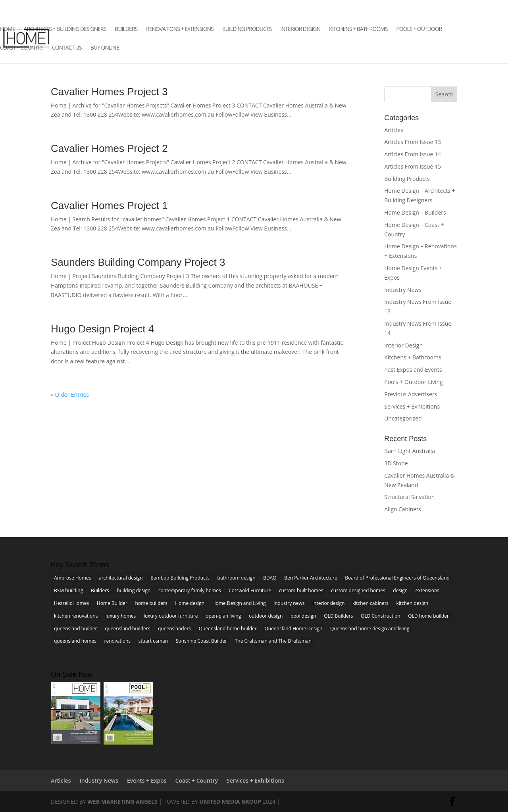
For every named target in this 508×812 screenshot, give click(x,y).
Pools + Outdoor (419, 29)
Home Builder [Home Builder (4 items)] (112, 603)
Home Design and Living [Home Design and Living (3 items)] (239, 603)
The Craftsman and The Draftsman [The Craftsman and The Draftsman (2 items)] (273, 641)
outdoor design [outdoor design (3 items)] (266, 616)
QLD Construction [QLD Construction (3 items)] (380, 616)
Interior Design (300, 29)
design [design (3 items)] (400, 590)
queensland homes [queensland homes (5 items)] (75, 641)
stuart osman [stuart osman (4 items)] (153, 641)
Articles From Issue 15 (413, 166)
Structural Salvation (409, 497)
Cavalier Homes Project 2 (109, 148)
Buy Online (105, 48)
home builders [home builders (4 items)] (151, 603)
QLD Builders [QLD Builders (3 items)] (338, 616)
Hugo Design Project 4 (102, 329)
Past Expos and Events (413, 370)
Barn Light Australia (410, 451)
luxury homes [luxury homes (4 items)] (121, 616)
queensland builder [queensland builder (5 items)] (76, 629)
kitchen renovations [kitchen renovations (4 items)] (76, 616)
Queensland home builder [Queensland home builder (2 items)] (228, 629)
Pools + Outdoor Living (414, 382)
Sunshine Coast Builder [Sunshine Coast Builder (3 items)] (201, 641)
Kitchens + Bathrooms (358, 29)
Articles (394, 130)
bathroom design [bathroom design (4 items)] (237, 578)
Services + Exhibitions (412, 406)
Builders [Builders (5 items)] (100, 590)
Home (8, 29)
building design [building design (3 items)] (134, 590)
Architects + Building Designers (65, 29)
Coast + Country (22, 48)
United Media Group (230, 801)
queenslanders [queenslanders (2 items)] (174, 629)
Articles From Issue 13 (413, 142)
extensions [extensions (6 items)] (427, 590)
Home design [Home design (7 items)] (190, 603)
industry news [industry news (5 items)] (289, 603)
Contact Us (67, 48)
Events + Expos (147, 780)
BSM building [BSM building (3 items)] (68, 590)
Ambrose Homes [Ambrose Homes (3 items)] (72, 578)
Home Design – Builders (415, 212)
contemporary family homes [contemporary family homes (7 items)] (190, 590)
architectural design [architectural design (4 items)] (121, 578)
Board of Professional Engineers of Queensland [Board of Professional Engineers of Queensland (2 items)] (397, 578)
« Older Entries (70, 394)
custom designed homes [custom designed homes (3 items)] (358, 590)
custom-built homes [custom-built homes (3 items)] (301, 590)
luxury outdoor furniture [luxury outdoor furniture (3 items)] (171, 616)
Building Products (247, 29)
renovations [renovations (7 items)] (118, 641)
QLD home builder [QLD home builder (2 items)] (428, 616)
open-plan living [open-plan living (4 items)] (223, 616)
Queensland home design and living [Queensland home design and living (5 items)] (370, 629)
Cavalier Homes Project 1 (109, 205)
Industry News (403, 290)
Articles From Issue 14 (413, 154)
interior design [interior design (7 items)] (328, 603)
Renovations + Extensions (180, 29)
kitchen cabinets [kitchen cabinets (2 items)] (370, 603)
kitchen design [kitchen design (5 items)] (412, 603)
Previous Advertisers (411, 394)
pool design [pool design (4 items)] (303, 616)
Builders (126, 29)
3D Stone (396, 463)
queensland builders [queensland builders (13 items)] (127, 629)
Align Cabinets (403, 509)
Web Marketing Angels (122, 801)
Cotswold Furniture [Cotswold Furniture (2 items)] (250, 590)
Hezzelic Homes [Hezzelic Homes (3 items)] (71, 603)
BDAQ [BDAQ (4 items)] (270, 578)
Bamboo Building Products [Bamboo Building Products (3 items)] (180, 578)
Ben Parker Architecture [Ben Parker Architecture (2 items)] (311, 578)
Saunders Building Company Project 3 (138, 262)
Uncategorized (403, 418)
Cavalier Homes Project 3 (109, 92)
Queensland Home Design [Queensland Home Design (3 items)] (293, 629)
